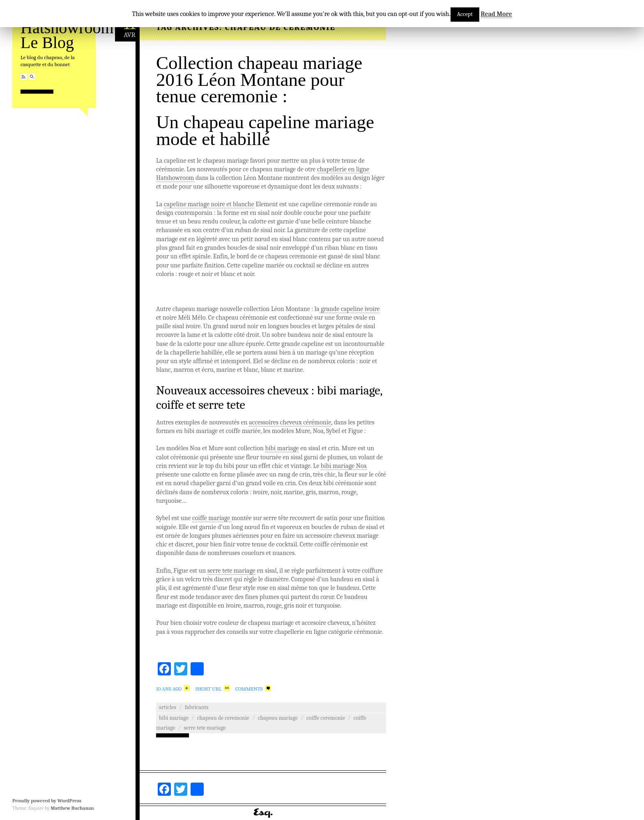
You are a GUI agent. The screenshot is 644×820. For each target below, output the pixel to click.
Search (32, 77)
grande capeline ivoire (350, 309)
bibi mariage (282, 448)
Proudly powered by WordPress (47, 801)
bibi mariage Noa (344, 466)
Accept (465, 14)
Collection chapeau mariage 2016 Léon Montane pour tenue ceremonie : (259, 79)
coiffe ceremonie (326, 718)
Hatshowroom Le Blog (67, 35)
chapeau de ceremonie (223, 718)
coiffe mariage (212, 518)
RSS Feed (24, 77)
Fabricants (197, 707)
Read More (496, 14)
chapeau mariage (278, 718)
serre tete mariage (231, 571)
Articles (168, 707)
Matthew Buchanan (72, 808)
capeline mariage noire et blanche (209, 204)
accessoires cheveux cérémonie (290, 422)
